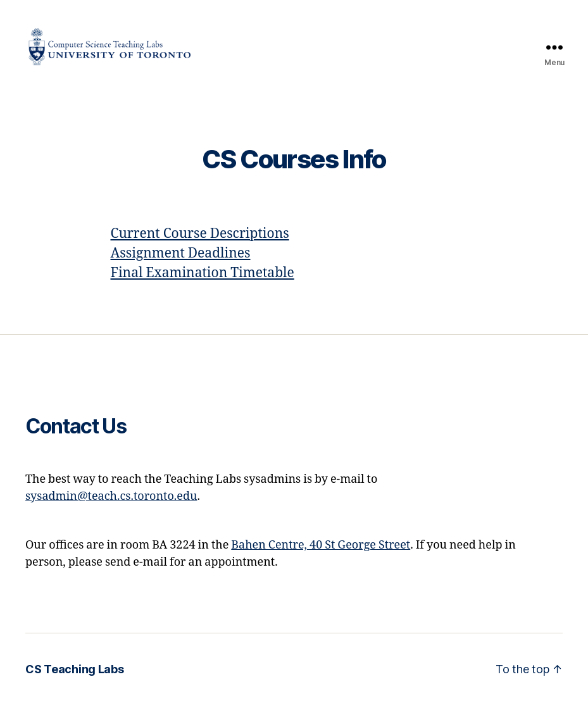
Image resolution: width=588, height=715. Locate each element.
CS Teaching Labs (75, 679)
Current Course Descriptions (200, 245)
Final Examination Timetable (203, 284)
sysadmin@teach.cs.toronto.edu (111, 507)
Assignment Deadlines (181, 264)
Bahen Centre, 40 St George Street (321, 555)
